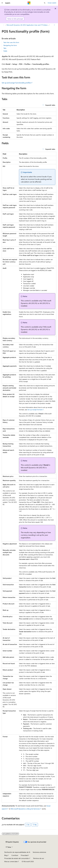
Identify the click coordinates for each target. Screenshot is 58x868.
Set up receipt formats (35, 410)
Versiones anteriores (39, 852)
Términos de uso (38, 858)
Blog (6, 855)
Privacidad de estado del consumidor (17, 858)
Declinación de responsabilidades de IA (17, 852)
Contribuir (15, 855)
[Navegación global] (2, 3)
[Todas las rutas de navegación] (4, 25)
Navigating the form (10, 45)
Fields (5, 51)
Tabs (5, 48)
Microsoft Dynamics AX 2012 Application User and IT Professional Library (28, 25)
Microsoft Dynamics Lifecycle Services (25, 809)
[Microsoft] (29, 3)
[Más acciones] (54, 25)
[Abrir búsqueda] (45, 3)
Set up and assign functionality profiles (16, 83)
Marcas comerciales (11, 861)
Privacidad (24, 855)
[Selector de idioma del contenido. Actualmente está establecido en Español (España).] (12, 842)
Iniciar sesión (52, 3)
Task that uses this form (11, 42)
